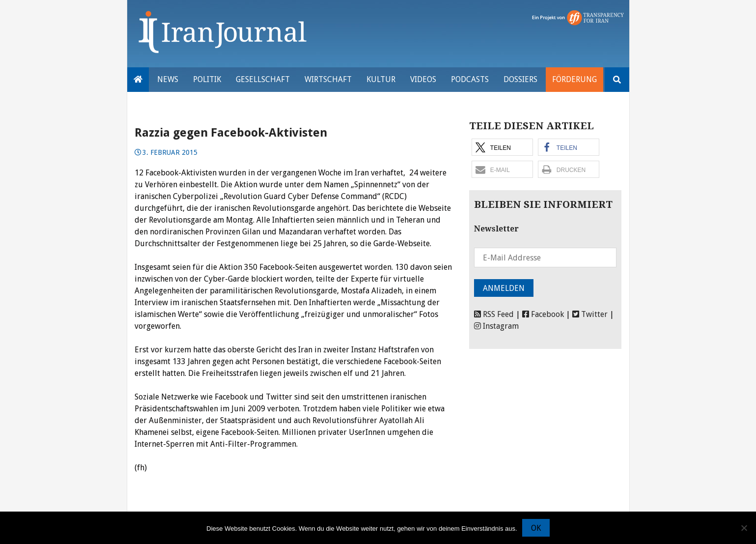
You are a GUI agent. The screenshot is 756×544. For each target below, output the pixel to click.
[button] (502, 147)
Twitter (590, 314)
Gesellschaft (263, 79)
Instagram (496, 326)
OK (536, 528)
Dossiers (520, 79)
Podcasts (470, 79)
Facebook (543, 314)
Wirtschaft (328, 79)
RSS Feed (494, 314)
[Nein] (744, 528)
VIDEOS (423, 79)
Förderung (574, 79)
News (168, 79)
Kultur (381, 79)
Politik (207, 79)
